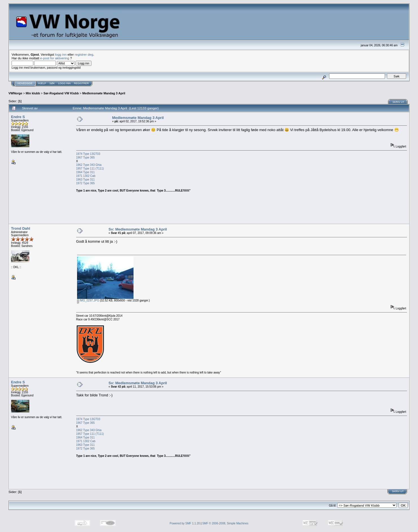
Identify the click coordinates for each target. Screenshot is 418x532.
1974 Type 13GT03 (88, 154)
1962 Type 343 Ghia (89, 165)
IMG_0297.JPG (88, 300)
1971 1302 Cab (86, 176)
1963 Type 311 (86, 180)
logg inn (61, 54)
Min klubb (33, 93)
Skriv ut (399, 102)
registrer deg (84, 54)
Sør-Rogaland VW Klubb (61, 93)
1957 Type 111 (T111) (90, 169)
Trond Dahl (21, 228)
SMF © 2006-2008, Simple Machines (225, 523)
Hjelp (42, 83)
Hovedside (25, 83)
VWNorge (15, 93)
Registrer (81, 83)
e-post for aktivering (55, 58)
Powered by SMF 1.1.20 (185, 523)
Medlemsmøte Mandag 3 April (104, 93)
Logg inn (64, 83)
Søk (52, 83)
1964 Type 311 (86, 172)
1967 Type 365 (86, 158)
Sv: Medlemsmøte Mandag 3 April (138, 229)
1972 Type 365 (86, 183)
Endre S (18, 117)
